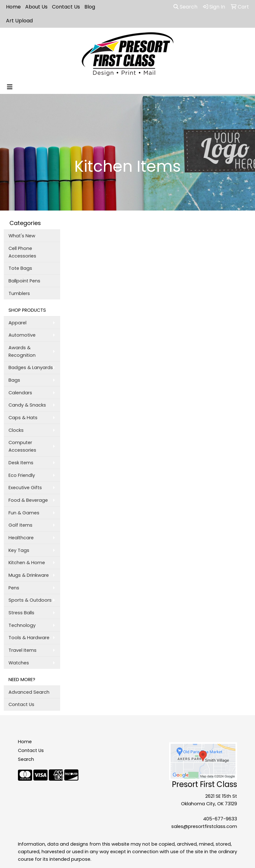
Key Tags (19, 550)
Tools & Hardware (29, 638)
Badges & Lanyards (31, 367)
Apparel (17, 323)
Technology (22, 625)
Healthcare (21, 538)
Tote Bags (20, 268)
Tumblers (19, 293)
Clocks (16, 430)
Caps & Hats (23, 418)
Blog (90, 7)
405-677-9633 (220, 819)
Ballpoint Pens (24, 281)
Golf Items (20, 525)
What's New (22, 236)
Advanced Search (29, 692)
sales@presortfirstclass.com (204, 826)
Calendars (20, 393)
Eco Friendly (22, 475)
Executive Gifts (25, 488)
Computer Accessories (22, 446)
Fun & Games (24, 513)
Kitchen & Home (27, 563)
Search (185, 7)
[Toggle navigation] (10, 87)
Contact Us (66, 7)
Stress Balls (21, 613)
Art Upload (19, 21)
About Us (36, 7)
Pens (14, 588)
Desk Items (21, 463)
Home (13, 7)
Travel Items (23, 650)
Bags (14, 380)
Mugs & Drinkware (29, 575)
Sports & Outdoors (30, 600)
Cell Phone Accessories (22, 252)
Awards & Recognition (22, 351)
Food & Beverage (28, 500)
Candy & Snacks (27, 405)
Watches (19, 663)
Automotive (22, 335)
